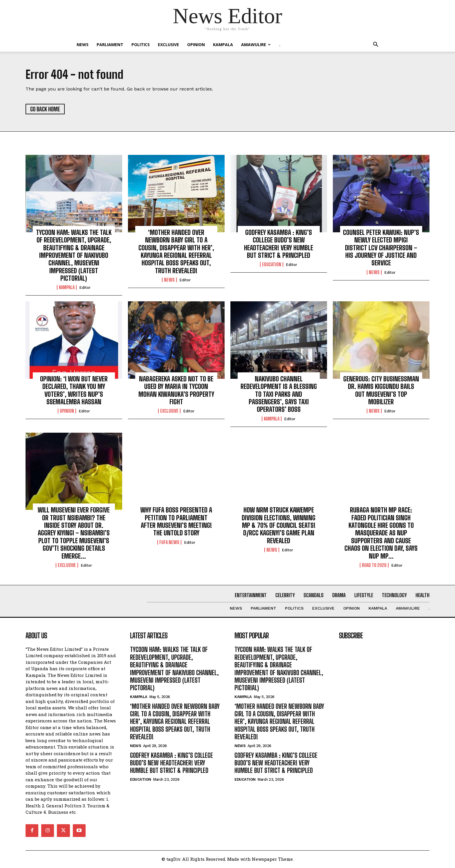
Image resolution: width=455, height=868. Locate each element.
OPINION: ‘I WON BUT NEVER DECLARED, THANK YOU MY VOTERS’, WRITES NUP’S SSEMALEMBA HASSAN (74, 391)
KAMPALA (223, 45)
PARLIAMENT (110, 45)
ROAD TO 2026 (374, 566)
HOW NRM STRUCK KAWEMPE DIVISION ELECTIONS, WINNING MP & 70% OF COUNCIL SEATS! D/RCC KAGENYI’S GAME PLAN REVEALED (279, 526)
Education (272, 265)
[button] (375, 45)
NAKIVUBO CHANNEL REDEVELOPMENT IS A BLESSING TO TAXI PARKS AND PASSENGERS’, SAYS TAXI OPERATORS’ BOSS (279, 395)
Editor (85, 288)
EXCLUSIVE (168, 45)
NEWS (83, 45)
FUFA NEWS (169, 543)
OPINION (196, 45)
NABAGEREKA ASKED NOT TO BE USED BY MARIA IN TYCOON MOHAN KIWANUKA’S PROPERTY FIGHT (176, 391)
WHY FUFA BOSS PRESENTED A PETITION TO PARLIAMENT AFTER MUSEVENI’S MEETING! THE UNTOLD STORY (176, 522)
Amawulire (256, 45)
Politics (141, 45)
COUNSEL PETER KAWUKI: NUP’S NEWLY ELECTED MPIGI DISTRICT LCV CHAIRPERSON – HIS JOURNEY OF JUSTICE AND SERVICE (381, 248)
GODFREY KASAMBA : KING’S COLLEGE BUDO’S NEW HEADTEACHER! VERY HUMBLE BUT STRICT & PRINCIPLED (279, 244)
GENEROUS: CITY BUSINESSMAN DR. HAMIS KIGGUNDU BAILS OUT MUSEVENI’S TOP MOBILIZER (381, 391)
